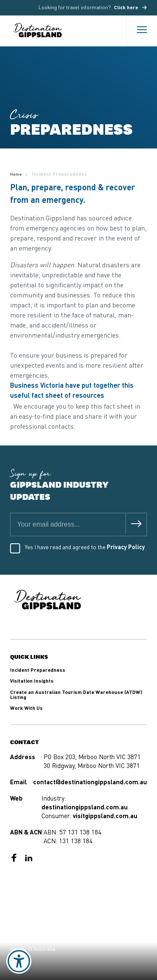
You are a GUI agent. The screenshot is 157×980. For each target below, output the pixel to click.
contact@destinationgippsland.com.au (90, 783)
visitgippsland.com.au (105, 817)
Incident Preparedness (38, 670)
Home (16, 174)
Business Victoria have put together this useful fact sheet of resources (72, 391)
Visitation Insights (32, 681)
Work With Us (26, 709)
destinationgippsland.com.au (85, 808)
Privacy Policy (126, 548)
